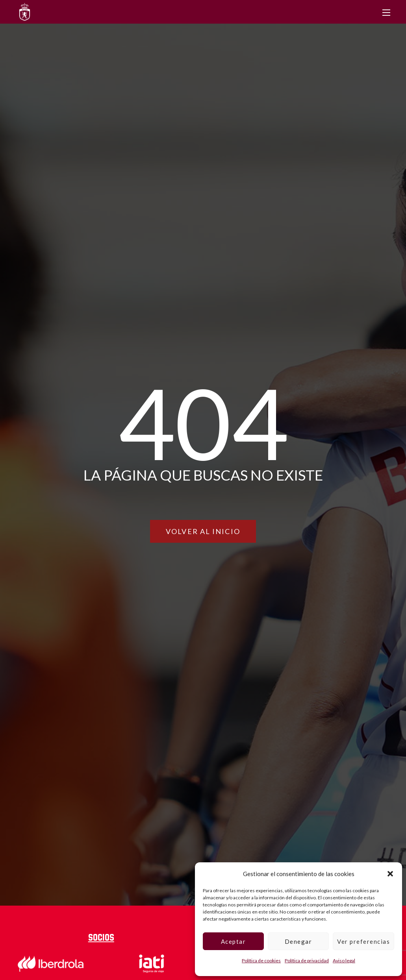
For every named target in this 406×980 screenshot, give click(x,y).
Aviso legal (344, 961)
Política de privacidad (307, 961)
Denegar (298, 941)
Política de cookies (261, 961)
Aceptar (234, 941)
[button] (390, 874)
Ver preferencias (363, 941)
